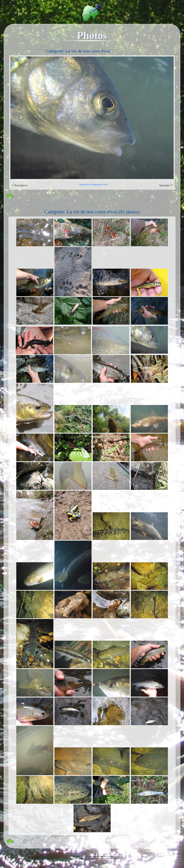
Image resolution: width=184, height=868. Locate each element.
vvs (74, 859)
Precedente (19, 185)
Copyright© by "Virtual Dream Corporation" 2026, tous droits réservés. (100, 859)
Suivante (166, 185)
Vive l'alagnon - (68, 859)
